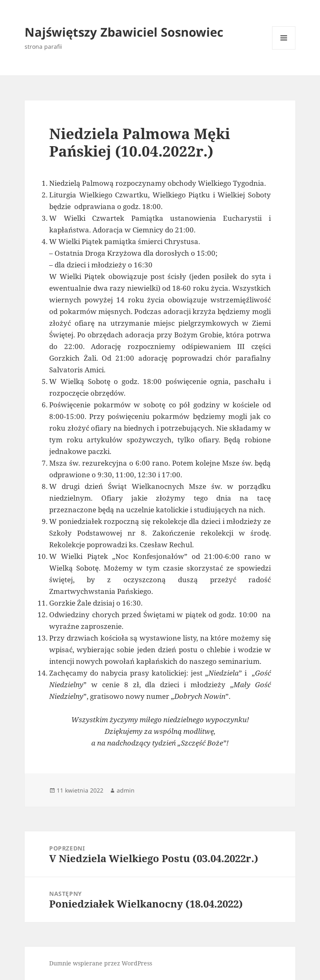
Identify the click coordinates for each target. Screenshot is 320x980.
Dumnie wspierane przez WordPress (101, 963)
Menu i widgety (284, 49)
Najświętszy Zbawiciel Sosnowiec (124, 32)
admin (126, 790)
